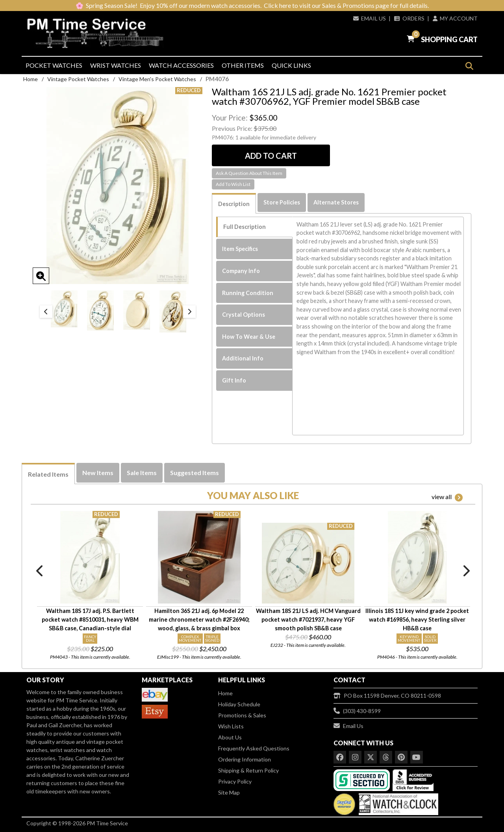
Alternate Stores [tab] (336, 202)
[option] (64, 309)
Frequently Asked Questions (254, 748)
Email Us (370, 18)
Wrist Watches (116, 65)
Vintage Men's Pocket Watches (157, 79)
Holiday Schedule (239, 704)
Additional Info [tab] (243, 358)
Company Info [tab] (241, 271)
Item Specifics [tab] (240, 249)
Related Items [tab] (48, 474)
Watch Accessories (181, 65)
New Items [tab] (98, 473)
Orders (409, 18)
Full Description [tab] (245, 227)
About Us (230, 737)
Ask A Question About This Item (249, 173)
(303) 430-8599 (357, 711)
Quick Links (291, 65)
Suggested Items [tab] (195, 473)
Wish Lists (231, 726)
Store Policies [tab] (282, 202)
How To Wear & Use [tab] (249, 337)
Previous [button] (46, 312)
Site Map (229, 792)
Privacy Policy (235, 781)
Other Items (243, 65)
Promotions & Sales (242, 715)
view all (447, 497)
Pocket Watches (54, 65)
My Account (455, 18)
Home (31, 79)
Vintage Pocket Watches (78, 79)
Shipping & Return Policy (248, 770)
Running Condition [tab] (248, 293)
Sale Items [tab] (142, 473)
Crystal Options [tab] (244, 315)
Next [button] (189, 312)
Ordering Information (245, 759)
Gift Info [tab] (234, 380)
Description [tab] (234, 204)
